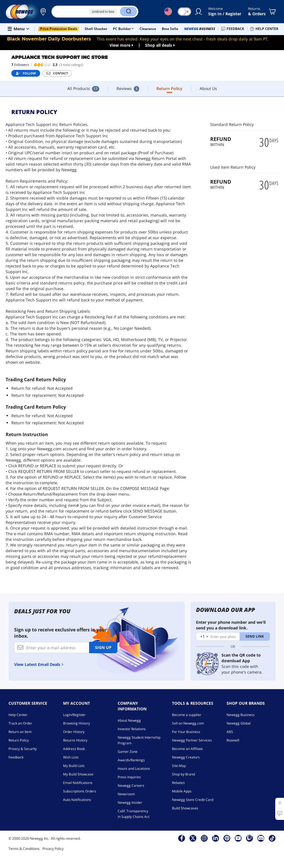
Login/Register (74, 715)
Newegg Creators (186, 757)
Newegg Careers (131, 786)
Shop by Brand (183, 774)
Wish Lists (71, 757)
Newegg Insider (130, 802)
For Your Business (186, 732)
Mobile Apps (182, 791)
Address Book (74, 749)
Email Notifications (78, 783)
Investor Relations (132, 729)
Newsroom (126, 794)
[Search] (128, 12)
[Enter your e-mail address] (52, 648)
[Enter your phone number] (218, 636)
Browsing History (77, 723)
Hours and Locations (134, 769)
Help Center (18, 715)
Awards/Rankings (131, 760)
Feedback (16, 757)
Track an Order (20, 723)
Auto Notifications (77, 800)
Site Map (179, 766)
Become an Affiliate (187, 749)
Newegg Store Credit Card (193, 800)
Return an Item (20, 732)
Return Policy (19, 740)
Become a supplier (187, 715)
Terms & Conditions (24, 849)
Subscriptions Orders (80, 791)
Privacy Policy (53, 849)
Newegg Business (241, 715)
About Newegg (129, 720)
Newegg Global (239, 723)
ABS (230, 732)
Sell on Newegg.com (188, 723)
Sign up (103, 647)
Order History (74, 732)
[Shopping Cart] (273, 12)
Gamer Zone (128, 752)
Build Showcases (185, 808)
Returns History (75, 740)
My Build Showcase (78, 774)
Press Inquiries (129, 777)
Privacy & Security (23, 749)
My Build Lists (74, 766)
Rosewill (233, 740)
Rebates (178, 783)
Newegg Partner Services (192, 740)
